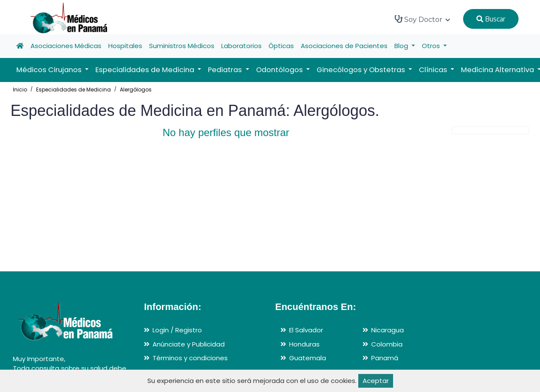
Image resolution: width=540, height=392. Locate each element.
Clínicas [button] (434, 70)
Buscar (491, 19)
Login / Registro (177, 330)
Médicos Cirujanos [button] (50, 70)
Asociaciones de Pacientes (344, 46)
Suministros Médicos (182, 46)
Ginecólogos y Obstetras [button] (362, 70)
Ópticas (281, 46)
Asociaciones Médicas (66, 46)
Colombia (387, 344)
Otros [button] (432, 46)
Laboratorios (241, 46)
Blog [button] (402, 46)
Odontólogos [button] (280, 70)
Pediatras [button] (226, 70)
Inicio (20, 90)
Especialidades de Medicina (73, 90)
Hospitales (125, 46)
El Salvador (306, 330)
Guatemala (308, 358)
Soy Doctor (423, 19)
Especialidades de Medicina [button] (146, 70)
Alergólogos (136, 90)
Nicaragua (387, 330)
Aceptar (376, 381)
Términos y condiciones (190, 358)
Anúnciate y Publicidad (189, 344)
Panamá (385, 358)
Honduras (304, 344)
